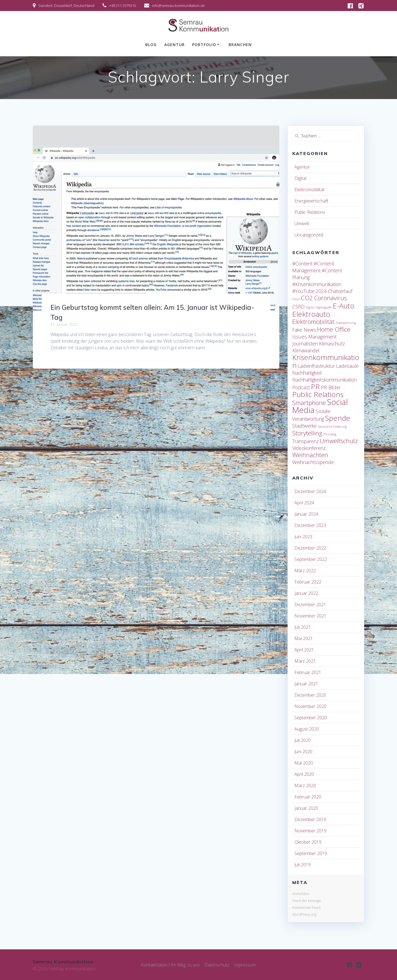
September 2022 (311, 559)
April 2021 (304, 650)
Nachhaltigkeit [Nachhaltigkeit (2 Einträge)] (307, 373)
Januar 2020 (306, 808)
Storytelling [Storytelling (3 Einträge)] (307, 433)
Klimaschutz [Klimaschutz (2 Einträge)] (332, 343)
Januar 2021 (306, 684)
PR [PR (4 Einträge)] (315, 387)
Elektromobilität (309, 190)
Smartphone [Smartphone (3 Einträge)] (309, 403)
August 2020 (307, 729)
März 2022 (305, 571)
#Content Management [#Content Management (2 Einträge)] (313, 267)
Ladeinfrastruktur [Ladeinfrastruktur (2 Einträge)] (316, 366)
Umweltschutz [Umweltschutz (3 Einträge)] (339, 441)
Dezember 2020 (310, 695)
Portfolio (204, 45)
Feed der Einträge (307, 901)
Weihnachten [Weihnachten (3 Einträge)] (310, 455)
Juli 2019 (303, 865)
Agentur (175, 45)
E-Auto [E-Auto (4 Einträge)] (344, 306)
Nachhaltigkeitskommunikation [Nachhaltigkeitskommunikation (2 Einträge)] (324, 380)
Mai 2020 (304, 763)
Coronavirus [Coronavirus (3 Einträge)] (330, 298)
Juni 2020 (303, 752)
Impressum (245, 965)
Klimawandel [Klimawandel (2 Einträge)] (306, 350)
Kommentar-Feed (306, 907)
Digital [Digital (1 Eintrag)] (310, 307)
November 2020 (310, 706)
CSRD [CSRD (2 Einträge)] (298, 307)
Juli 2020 (303, 740)
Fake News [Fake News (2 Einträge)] (304, 330)
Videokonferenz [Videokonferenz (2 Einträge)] (309, 448)
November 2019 (310, 831)
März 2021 (305, 661)
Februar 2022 (308, 582)
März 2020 (305, 785)
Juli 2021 (303, 627)
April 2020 (304, 774)
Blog (151, 45)
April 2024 (304, 503)
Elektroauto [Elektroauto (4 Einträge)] (311, 314)
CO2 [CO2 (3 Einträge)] (307, 298)
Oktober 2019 (308, 842)
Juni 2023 (303, 537)
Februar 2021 (308, 672)
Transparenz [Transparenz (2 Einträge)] (305, 441)
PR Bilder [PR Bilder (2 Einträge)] (331, 387)
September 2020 (311, 718)
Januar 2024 (306, 514)
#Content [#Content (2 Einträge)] (302, 263)
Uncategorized (309, 235)
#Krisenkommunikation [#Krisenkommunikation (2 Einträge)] (317, 284)
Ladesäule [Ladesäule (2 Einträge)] (347, 366)
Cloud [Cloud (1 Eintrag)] (296, 299)
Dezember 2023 (310, 525)
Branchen (240, 45)
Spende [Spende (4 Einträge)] (338, 418)
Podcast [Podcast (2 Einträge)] (301, 387)
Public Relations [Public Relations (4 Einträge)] (318, 394)
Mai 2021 (304, 638)
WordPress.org (304, 914)
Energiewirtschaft (311, 201)
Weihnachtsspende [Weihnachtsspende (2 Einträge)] (313, 462)
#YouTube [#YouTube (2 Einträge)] (303, 291)
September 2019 (311, 853)
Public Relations (310, 212)
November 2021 (310, 616)
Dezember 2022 (310, 548)
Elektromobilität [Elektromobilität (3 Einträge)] (313, 322)
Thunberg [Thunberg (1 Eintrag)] (330, 434)
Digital (300, 178)
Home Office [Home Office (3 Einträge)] (334, 329)
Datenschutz (217, 965)
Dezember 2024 (310, 491)
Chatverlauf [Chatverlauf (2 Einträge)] (340, 291)
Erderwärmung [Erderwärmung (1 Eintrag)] (346, 323)
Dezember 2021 (310, 604)
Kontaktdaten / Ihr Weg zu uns (170, 965)
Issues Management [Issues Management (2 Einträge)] (314, 337)
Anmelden (301, 894)
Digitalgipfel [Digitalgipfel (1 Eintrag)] (324, 307)
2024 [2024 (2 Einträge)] (321, 291)
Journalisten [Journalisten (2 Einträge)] (305, 343)
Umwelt (302, 223)
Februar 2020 (308, 797)
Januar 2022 (306, 593)
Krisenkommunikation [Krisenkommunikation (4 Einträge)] (326, 361)
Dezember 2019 (310, 819)
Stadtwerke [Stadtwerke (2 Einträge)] (305, 426)
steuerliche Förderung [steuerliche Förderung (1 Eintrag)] (332, 427)
